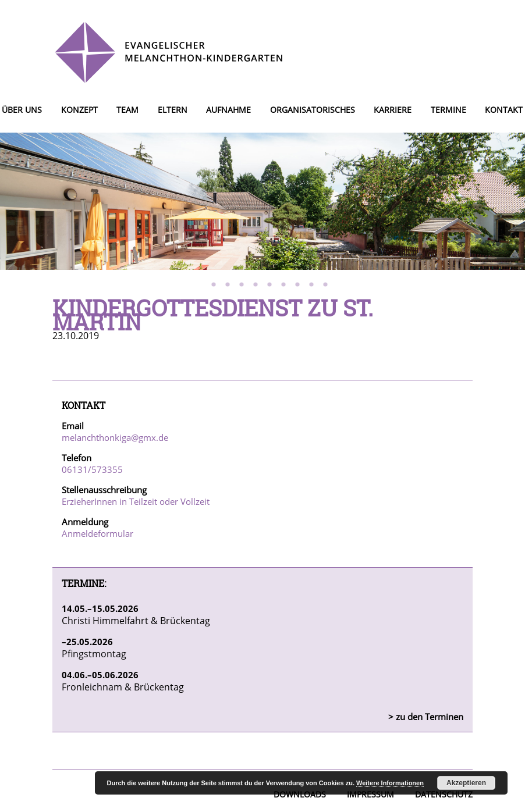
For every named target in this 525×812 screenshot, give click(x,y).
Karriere (393, 110)
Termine (448, 110)
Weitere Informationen (390, 783)
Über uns (22, 110)
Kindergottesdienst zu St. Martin (213, 315)
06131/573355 (92, 469)
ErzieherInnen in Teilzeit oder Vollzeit (136, 501)
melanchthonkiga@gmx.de (115, 437)
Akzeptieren (466, 783)
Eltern (173, 110)
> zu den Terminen (426, 717)
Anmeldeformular (97, 533)
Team (127, 110)
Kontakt (504, 110)
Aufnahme (228, 110)
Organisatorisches (313, 110)
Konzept (79, 110)
